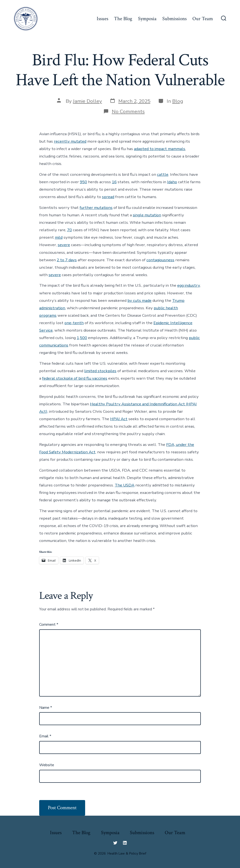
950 (83, 182)
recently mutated (70, 141)
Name (46, 708)
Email (45, 736)
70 (69, 230)
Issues (102, 19)
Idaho (172, 182)
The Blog (123, 19)
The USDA (125, 485)
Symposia (147, 19)
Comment (49, 625)
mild (59, 237)
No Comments (128, 111)
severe (64, 245)
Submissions (174, 19)
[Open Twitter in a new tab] (115, 843)
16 (114, 182)
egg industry (189, 285)
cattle (163, 174)
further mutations (96, 208)
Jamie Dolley (87, 101)
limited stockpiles (100, 371)
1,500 (82, 338)
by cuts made (139, 300)
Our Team (203, 19)
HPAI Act (119, 419)
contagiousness (160, 260)
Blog (178, 101)
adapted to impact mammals (160, 149)
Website (47, 765)
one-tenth (74, 323)
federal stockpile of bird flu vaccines (75, 378)
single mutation (147, 215)
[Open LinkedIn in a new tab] (125, 843)
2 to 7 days (67, 260)
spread (108, 197)
